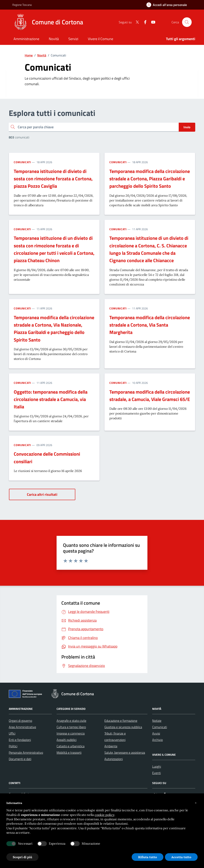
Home (29, 55)
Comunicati (22, 162)
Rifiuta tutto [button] (148, 857)
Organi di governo (20, 721)
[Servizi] (73, 39)
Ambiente (111, 746)
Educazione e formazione (121, 721)
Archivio (157, 740)
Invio (187, 127)
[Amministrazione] (26, 39)
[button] (196, 803)
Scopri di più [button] (22, 857)
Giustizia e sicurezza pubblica (123, 727)
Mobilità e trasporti (69, 752)
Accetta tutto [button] (181, 857)
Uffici (12, 733)
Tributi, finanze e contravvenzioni (115, 737)
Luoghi (157, 766)
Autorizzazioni (114, 759)
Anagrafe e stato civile (71, 721)
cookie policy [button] (104, 815)
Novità (42, 55)
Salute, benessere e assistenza (125, 752)
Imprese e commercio (71, 733)
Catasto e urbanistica (71, 746)
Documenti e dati (20, 759)
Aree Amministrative (22, 727)
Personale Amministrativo (26, 752)
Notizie (157, 721)
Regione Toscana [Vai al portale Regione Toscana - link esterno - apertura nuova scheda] (22, 5)
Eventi (156, 773)
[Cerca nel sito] (187, 22)
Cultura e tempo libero (71, 727)
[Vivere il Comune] (101, 39)
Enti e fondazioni (20, 740)
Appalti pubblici (67, 740)
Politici (13, 746)
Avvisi (156, 733)
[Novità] (54, 39)
